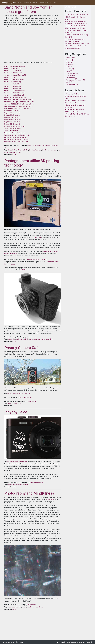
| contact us (74, 642)
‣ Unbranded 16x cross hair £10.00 (77, 24)
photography (13, 152)
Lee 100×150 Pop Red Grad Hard (15, 126)
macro (24, 607)
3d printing (12, 339)
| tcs (68, 642)
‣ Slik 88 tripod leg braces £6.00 (76, 21)
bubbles (19, 607)
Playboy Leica (16, 412)
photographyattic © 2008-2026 (13, 642)
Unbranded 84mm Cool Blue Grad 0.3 (17, 135)
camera (14, 403)
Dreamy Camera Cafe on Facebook (19, 394)
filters (19, 150)
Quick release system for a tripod (36, 260)
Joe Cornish (46, 150)
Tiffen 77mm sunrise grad (13, 128)
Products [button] (27, 3)
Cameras (31, 482)
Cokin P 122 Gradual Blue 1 (13, 86)
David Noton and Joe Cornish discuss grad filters (28, 10)
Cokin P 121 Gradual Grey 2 (13, 84)
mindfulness (39, 607)
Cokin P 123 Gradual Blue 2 (13, 88)
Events (68, 62)
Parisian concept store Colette (17, 462)
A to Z (49, 3)
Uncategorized (71, 84)
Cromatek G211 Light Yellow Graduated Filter (19, 102)
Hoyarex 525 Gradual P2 (12, 122)
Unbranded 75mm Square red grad (16, 137)
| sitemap (82, 642)
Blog (54, 3)
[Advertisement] (33, 626)
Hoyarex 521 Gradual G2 (12, 113)
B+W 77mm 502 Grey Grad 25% (15, 66)
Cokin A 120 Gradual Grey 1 (13, 68)
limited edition (17, 485)
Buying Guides (71, 58)
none (14, 154)
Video (20, 152)
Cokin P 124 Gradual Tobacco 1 (15, 91)
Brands (35, 3)
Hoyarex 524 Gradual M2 (12, 120)
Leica (10, 485)
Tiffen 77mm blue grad (12, 131)
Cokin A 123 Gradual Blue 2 (13, 73)
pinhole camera (35, 339)
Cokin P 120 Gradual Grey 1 (13, 82)
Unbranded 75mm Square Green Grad (17, 140)
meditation (30, 607)
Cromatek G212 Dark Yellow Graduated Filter (19, 104)
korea (19, 403)
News (68, 71)
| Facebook (89, 642)
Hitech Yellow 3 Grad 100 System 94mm (18, 108)
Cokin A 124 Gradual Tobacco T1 (15, 75)
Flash (68, 67)
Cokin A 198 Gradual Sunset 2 (14, 80)
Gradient (32, 150)
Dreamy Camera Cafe (22, 348)
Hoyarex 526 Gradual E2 (12, 124)
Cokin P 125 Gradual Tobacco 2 (15, 93)
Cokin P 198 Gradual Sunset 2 (14, 95)
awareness (12, 607)
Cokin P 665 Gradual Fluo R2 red (15, 97)
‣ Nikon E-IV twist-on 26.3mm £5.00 (77, 44)
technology (49, 339)
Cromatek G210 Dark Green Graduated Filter (19, 100)
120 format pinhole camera (31, 270)
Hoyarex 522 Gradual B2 (12, 115)
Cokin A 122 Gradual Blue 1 (13, 71)
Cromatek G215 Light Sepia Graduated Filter (19, 106)
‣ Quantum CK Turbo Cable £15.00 (76, 15)
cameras (73, 73)
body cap (19, 339)
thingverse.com (36, 237)
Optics (72, 76)
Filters (29, 146)
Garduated (25, 150)
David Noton (12, 150)
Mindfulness (50, 500)
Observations (37, 146)
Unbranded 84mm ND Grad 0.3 (14, 133)
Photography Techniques (50, 146)
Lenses (68, 69)
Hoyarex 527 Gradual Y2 (12, 111)
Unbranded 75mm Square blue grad (16, 142)
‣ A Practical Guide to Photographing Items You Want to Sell (76, 96)
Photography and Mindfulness (29, 493)
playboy (25, 485)
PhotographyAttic (9, 3)
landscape (54, 150)
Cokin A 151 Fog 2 (10, 77)
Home (20, 2)
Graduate (38, 150)
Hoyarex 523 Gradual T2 (12, 117)
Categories (42, 3)
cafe (10, 403)
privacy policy (62, 642)
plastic (43, 339)
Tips (6, 148)
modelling (26, 339)
